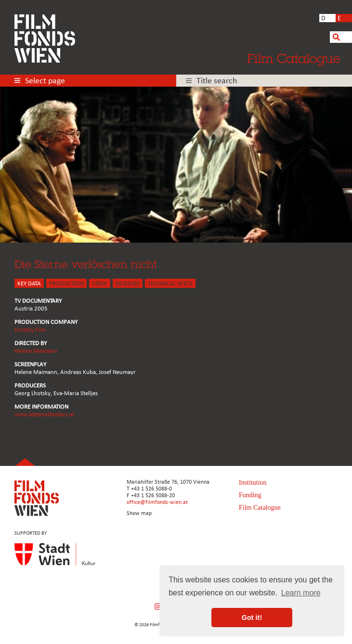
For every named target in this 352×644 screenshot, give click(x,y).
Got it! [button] (252, 618)
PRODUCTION (66, 284)
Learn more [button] (301, 593)
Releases (128, 284)
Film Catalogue (294, 58)
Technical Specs (170, 284)
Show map (139, 514)
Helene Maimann (36, 351)
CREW (100, 284)
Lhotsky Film (30, 330)
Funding (250, 495)
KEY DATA (29, 284)
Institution (253, 483)
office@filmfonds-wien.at (157, 502)
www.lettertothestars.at (44, 415)
